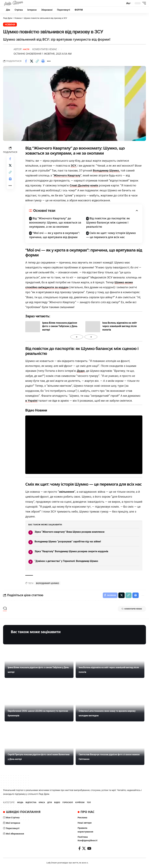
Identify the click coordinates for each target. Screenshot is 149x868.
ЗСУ (73, 165)
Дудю (81, 370)
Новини (9, 24)
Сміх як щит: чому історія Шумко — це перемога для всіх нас (111, 235)
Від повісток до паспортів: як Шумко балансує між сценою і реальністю (108, 222)
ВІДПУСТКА (32, 803)
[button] (128, 3)
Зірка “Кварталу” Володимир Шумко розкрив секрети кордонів (71, 551)
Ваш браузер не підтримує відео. (84, 444)
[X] (84, 849)
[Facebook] (80, 849)
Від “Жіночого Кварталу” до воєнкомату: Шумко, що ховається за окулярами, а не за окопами (55, 222)
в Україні (31, 400)
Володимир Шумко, (106, 170)
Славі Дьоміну (80, 185)
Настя (27, 49)
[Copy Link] (37, 61)
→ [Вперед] (91, 336)
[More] (49, 61)
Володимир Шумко (48, 583)
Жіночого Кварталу (67, 175)
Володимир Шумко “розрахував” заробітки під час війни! (68, 541)
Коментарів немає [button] (130, 609)
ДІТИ (51, 803)
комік (94, 185)
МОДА (20, 803)
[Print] (43, 61)
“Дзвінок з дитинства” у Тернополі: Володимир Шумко (66, 561)
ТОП (92, 803)
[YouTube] (89, 849)
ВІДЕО (59, 803)
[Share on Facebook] (26, 61)
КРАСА (43, 803)
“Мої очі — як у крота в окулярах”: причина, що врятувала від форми (54, 235)
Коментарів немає (45, 49)
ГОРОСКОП (70, 803)
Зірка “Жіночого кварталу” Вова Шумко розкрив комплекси (69, 531)
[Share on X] (32, 61)
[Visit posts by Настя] (8, 51)
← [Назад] (77, 336)
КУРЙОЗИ (83, 803)
